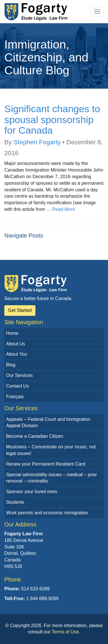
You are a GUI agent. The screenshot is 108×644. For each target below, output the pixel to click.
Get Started (20, 310)
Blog (11, 365)
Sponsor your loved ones (32, 492)
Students (15, 502)
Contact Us (17, 386)
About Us (16, 344)
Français (15, 397)
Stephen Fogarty (37, 142)
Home (12, 333)
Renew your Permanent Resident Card (46, 464)
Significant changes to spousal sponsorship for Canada (52, 119)
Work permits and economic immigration (47, 513)
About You (17, 354)
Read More (64, 209)
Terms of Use (65, 632)
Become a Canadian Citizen (35, 436)
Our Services (19, 375)
